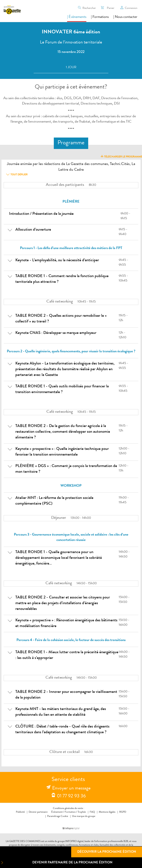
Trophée (82, 812)
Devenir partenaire (38, 812)
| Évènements (77, 17)
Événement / (58, 812)
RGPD (123, 812)
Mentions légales (107, 812)
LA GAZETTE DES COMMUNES (23, 841)
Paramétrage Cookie (58, 816)
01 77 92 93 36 (71, 796)
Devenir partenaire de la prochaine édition (56, 863)
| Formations (100, 17)
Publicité (20, 812)
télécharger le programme (121, 156)
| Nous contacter (125, 17)
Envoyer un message (71, 789)
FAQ (92, 812)
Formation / (71, 812)
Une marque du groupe (83, 816)
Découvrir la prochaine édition (107, 852)
